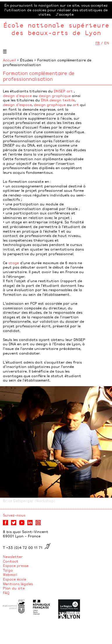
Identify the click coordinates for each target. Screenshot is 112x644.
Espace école (15, 579)
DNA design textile (58, 100)
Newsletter (13, 557)
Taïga (8, 570)
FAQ (6, 593)
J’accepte (65, 14)
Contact (11, 561)
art (76, 105)
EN (107, 43)
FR (98, 43)
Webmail (10, 574)
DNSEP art (63, 91)
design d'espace (17, 96)
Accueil (9, 60)
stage (14, 263)
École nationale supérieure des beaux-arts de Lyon (56, 29)
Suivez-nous (14, 515)
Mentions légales (18, 584)
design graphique (55, 96)
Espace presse (16, 565)
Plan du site (14, 588)
